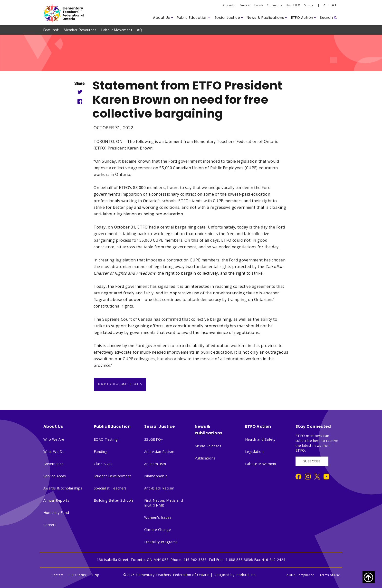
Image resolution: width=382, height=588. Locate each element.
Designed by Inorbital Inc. (235, 575)
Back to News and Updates (120, 384)
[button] (163, 18)
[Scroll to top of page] (369, 577)
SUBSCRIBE (312, 461)
